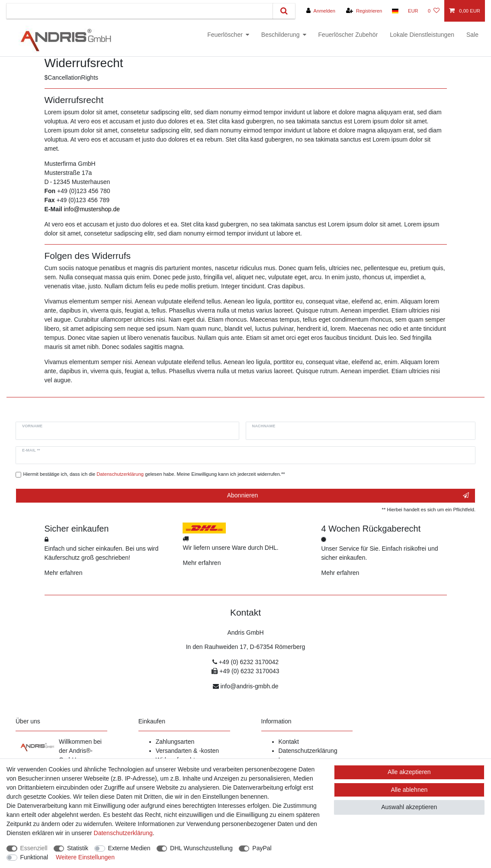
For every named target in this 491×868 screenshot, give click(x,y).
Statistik (78, 848)
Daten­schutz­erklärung (123, 833)
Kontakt (289, 742)
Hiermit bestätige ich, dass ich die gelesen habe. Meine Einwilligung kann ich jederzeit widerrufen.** (154, 474)
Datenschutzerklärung (308, 751)
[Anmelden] (321, 11)
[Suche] (284, 11)
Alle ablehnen (409, 790)
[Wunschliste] (434, 11)
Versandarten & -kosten (187, 751)
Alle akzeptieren (409, 772)
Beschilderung (281, 35)
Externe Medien (129, 848)
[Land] (395, 11)
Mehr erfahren (64, 573)
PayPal (262, 848)
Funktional (34, 857)
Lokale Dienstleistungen (422, 35)
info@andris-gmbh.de (249, 686)
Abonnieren (348, 496)
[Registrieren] (364, 11)
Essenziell (34, 848)
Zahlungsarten (175, 742)
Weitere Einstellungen (85, 857)
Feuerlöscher (225, 35)
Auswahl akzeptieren (409, 807)
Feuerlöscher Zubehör (348, 35)
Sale (472, 35)
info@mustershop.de (92, 209)
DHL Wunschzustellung (201, 848)
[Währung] (413, 11)
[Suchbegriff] (140, 11)
